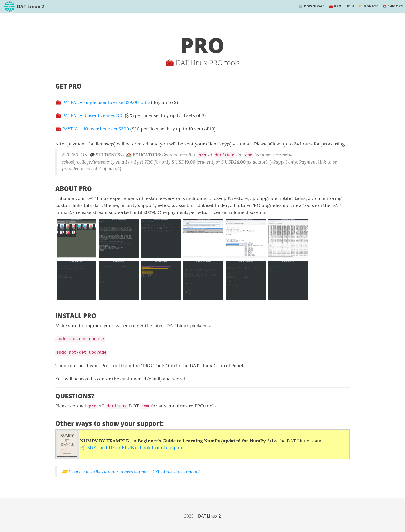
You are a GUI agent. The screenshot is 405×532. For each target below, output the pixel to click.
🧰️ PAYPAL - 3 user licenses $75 (89, 115)
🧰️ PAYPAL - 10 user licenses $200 (92, 129)
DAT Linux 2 (24, 12)
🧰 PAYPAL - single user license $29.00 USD (102, 102)
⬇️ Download (312, 11)
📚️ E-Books (393, 11)
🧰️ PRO (335, 11)
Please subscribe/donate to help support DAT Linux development (135, 471)
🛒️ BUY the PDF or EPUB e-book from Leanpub (131, 447)
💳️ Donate (368, 11)
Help (350, 11)
